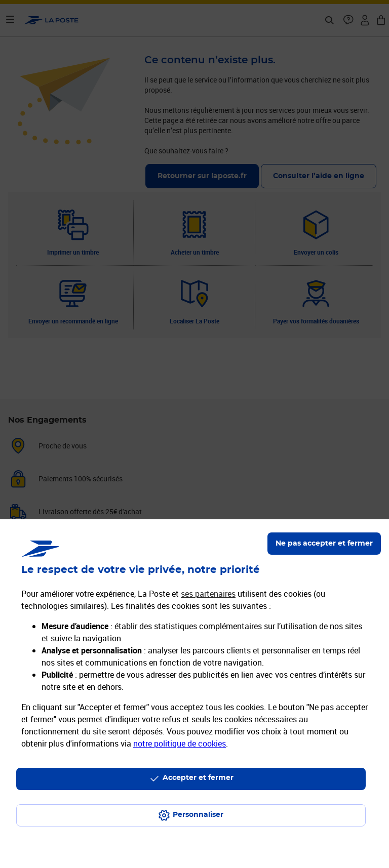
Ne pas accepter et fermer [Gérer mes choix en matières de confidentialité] (324, 544)
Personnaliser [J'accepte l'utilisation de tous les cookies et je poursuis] (198, 815)
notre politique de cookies (180, 743)
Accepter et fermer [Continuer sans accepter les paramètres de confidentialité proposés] (198, 778)
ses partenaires (208, 594)
